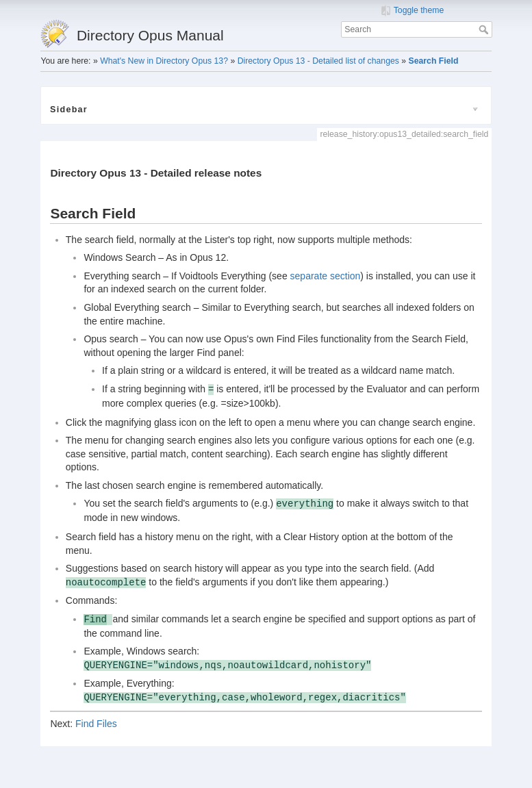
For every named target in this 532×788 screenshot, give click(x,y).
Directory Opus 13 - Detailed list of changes (318, 61)
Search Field (434, 61)
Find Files (96, 724)
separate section (326, 276)
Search (485, 29)
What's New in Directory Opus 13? (164, 61)
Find (95, 619)
